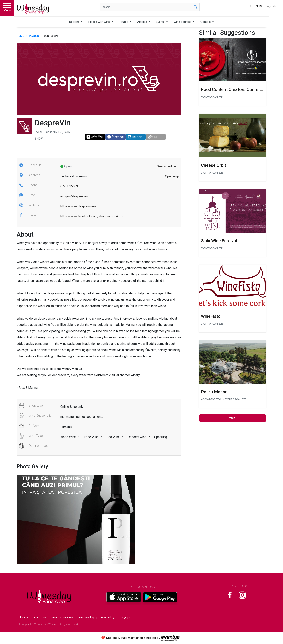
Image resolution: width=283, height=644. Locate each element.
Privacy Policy (86, 618)
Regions (75, 22)
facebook (116, 137)
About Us (24, 618)
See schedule (167, 166)
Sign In (256, 6)
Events (161, 22)
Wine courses (183, 22)
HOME (20, 36)
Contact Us (40, 618)
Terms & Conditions (63, 618)
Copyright (125, 618)
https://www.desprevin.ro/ (78, 206)
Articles (142, 22)
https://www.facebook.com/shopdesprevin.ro (91, 216)
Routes (124, 22)
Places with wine (100, 22)
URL (153, 137)
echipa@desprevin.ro (75, 196)
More (233, 418)
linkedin (135, 137)
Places (34, 36)
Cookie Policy (107, 618)
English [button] (271, 6)
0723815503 (69, 186)
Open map (172, 176)
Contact (206, 22)
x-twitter (95, 137)
